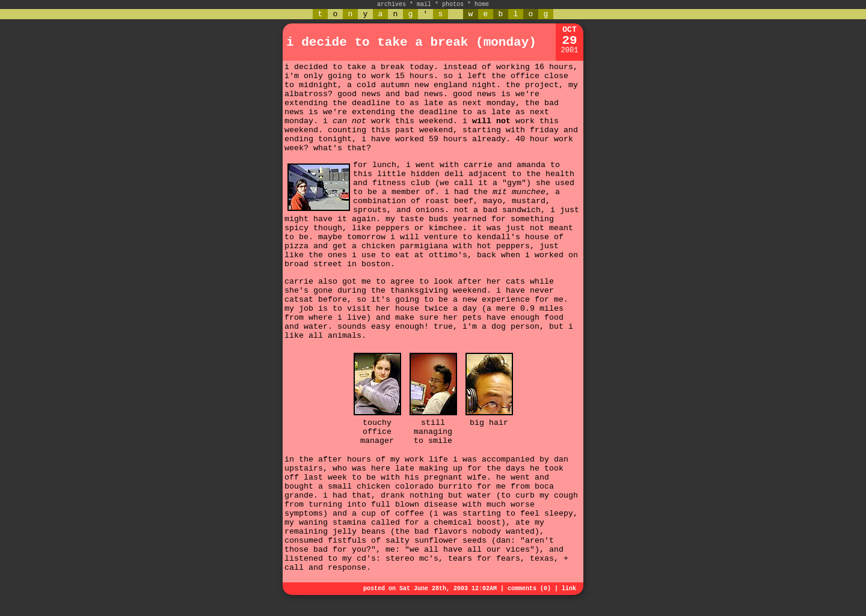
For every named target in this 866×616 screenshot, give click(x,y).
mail (424, 5)
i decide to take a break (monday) (411, 42)
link (569, 589)
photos (453, 5)
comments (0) (529, 589)
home (482, 5)
